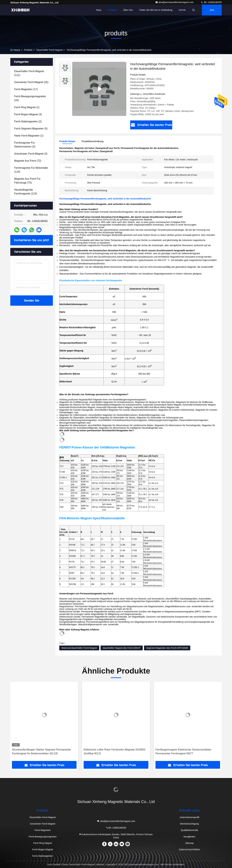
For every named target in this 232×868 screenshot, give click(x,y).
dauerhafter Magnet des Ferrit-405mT (122, 648)
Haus (99, 10)
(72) (28, 161)
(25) (31, 82)
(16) (30, 98)
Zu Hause (15, 50)
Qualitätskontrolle (189, 830)
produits (28, 50)
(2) (28, 121)
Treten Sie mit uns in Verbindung (156, 10)
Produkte (112, 10)
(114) (31, 170)
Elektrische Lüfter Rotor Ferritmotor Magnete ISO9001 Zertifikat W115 (115, 752)
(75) (27, 181)
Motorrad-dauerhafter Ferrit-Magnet (79, 648)
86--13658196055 (211, 2)
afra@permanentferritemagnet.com (175, 2)
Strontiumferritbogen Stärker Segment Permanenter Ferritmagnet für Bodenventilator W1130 (41, 752)
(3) (28, 114)
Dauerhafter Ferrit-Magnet (49, 50)
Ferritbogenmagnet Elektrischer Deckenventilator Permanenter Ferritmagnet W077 (183, 752)
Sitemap (189, 843)
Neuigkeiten (189, 837)
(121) (29, 73)
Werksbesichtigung (189, 824)
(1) (27, 107)
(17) (26, 89)
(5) (31, 129)
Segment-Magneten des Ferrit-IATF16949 (167, 648)
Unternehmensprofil (189, 817)
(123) (26, 192)
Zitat (212, 10)
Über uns (128, 10)
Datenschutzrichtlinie (189, 849)
